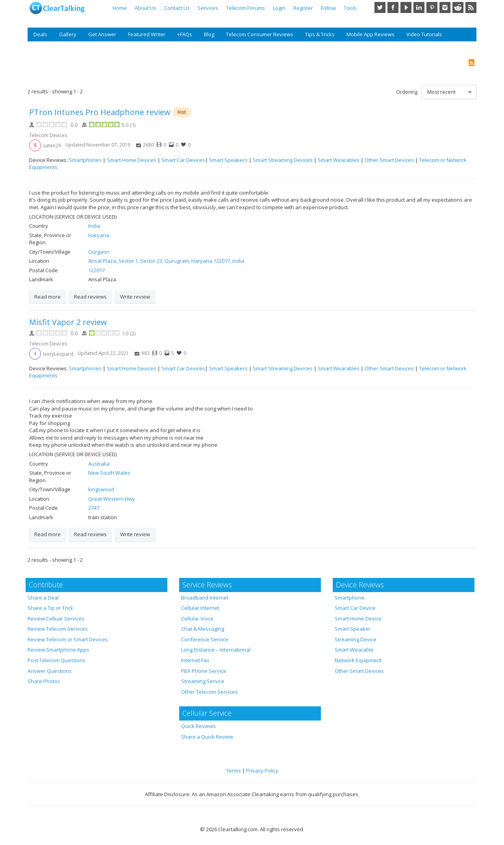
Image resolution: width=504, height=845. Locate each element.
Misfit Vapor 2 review (68, 322)
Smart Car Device (355, 608)
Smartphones (85, 160)
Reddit (458, 7)
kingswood (101, 489)
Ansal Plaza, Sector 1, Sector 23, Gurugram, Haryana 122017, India (166, 261)
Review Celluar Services (56, 618)
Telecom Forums (246, 8)
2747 (94, 508)
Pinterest (432, 7)
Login (279, 8)
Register (303, 8)
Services (208, 8)
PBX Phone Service (204, 671)
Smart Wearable (354, 650)
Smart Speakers (228, 160)
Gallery (68, 34)
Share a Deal (43, 598)
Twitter (380, 7)
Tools (350, 8)
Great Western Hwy (112, 499)
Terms (233, 771)
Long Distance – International (216, 650)
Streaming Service (203, 681)
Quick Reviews (198, 726)
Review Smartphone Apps (58, 650)
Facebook (393, 7)
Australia (99, 464)
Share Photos (44, 681)
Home (120, 8)
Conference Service (205, 639)
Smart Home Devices (132, 160)
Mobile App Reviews (371, 34)
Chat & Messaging (203, 629)
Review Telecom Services (58, 629)
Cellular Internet (200, 608)
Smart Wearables (339, 160)
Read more (47, 297)
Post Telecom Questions (57, 660)
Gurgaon (99, 252)
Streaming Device (356, 639)
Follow (328, 8)
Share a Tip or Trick (50, 608)
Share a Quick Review (207, 737)
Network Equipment (358, 660)
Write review (135, 297)
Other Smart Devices (389, 160)
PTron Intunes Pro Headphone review (100, 112)
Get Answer (102, 34)
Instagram (445, 7)
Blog (209, 34)
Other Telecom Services (209, 692)
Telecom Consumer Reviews (260, 34)
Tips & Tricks (320, 34)
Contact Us (177, 8)
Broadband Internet (205, 598)
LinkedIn (419, 7)
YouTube (406, 7)
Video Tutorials (424, 34)
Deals (40, 34)
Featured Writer (147, 34)
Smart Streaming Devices (283, 160)
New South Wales (109, 473)
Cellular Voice (197, 618)
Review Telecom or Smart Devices (68, 639)
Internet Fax (195, 660)
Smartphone (350, 598)
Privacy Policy (262, 771)
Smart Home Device (358, 618)
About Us (145, 8)
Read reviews (90, 297)
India (94, 226)
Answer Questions (50, 671)
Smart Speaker (353, 629)
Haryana (99, 235)
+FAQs (185, 34)
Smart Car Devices (183, 160)
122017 (96, 270)
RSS (471, 7)
